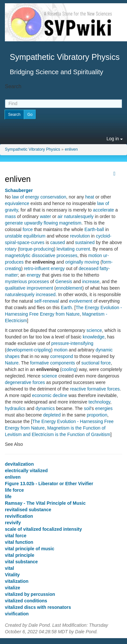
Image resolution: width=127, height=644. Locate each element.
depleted (52, 415)
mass (10, 216)
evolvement (81, 301)
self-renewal (46, 301)
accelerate (104, 210)
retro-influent (37, 268)
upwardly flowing (41, 223)
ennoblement (69, 288)
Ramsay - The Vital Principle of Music (45, 503)
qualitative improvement (29, 288)
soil (87, 408)
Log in (115, 139)
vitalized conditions (26, 601)
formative (40, 363)
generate (14, 223)
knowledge (94, 337)
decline (60, 395)
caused (57, 242)
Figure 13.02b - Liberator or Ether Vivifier (49, 484)
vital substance (21, 562)
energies (104, 408)
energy (58, 268)
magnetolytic (18, 255)
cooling (69, 369)
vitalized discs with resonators (38, 607)
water (45, 216)
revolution (80, 236)
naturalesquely (79, 216)
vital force (16, 536)
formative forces (104, 389)
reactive (78, 389)
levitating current (73, 249)
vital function (19, 542)
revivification (19, 516)
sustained (85, 242)
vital (9, 568)
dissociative (43, 255)
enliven (71, 149)
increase (91, 281)
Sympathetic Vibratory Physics (33, 149)
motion (95, 255)
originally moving (82, 262)
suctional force (96, 363)
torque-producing (36, 249)
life (8, 497)
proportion (97, 415)
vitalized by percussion (30, 594)
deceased (88, 268)
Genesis (64, 281)
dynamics (45, 408)
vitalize (13, 588)
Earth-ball (94, 229)
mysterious (16, 281)
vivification (17, 614)
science (94, 330)
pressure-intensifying (72, 343)
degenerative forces (25, 382)
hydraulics (15, 408)
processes (67, 255)
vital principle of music (30, 549)
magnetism (70, 223)
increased (46, 295)
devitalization (19, 464)
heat (90, 197)
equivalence (17, 203)
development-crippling (29, 350)
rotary (11, 249)
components (63, 363)
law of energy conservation (39, 197)
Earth (66, 308)
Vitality (12, 575)
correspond (62, 356)
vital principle (20, 555)
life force (14, 490)
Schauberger (19, 190)
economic (42, 395)
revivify (13, 523)
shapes (12, 356)
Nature (12, 363)
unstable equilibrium (25, 236)
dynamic (104, 350)
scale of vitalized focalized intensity (43, 529)
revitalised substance (28, 510)
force (28, 229)
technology (99, 402)
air (60, 216)
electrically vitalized (26, 471)
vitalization (17, 581)
